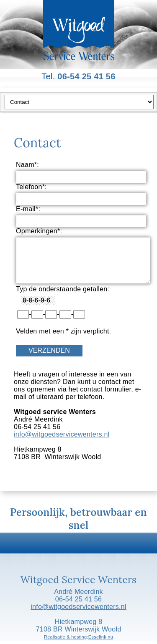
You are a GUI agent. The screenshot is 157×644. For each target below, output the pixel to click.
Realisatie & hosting (66, 637)
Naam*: (27, 165)
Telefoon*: (31, 187)
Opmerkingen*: (39, 231)
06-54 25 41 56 (86, 76)
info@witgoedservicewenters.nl (62, 434)
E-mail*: (28, 209)
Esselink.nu (101, 637)
